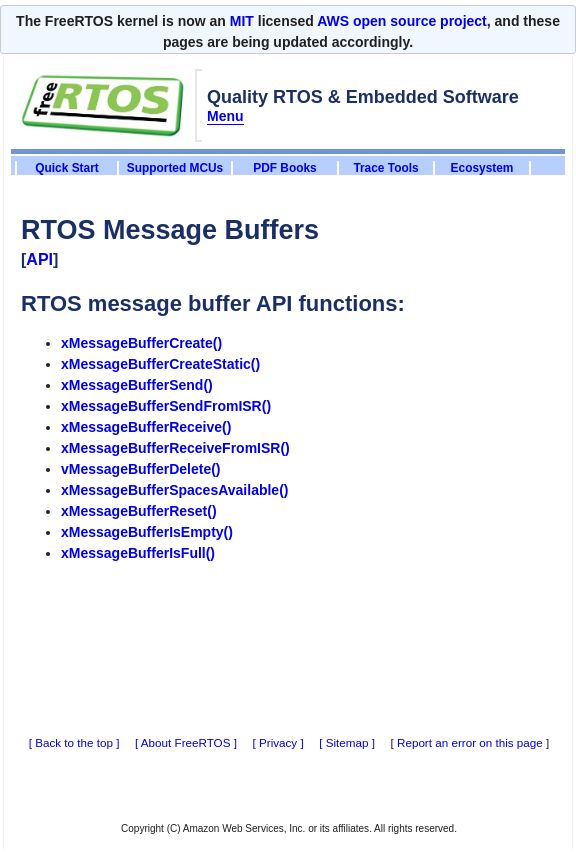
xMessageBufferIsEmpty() (147, 532)
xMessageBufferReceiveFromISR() (175, 448)
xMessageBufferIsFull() (138, 553)
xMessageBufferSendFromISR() (166, 406)
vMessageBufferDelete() (141, 469)
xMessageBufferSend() (137, 385)
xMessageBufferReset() (139, 511)
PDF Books (284, 168)
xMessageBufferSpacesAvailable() (174, 490)
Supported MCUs (175, 168)
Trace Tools (385, 168)
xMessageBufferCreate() (141, 343)
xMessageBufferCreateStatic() (160, 364)
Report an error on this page (470, 742)
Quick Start (66, 168)
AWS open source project (402, 21)
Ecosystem (482, 168)
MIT (242, 21)
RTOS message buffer (135, 303)
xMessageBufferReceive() (146, 427)
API (39, 259)
